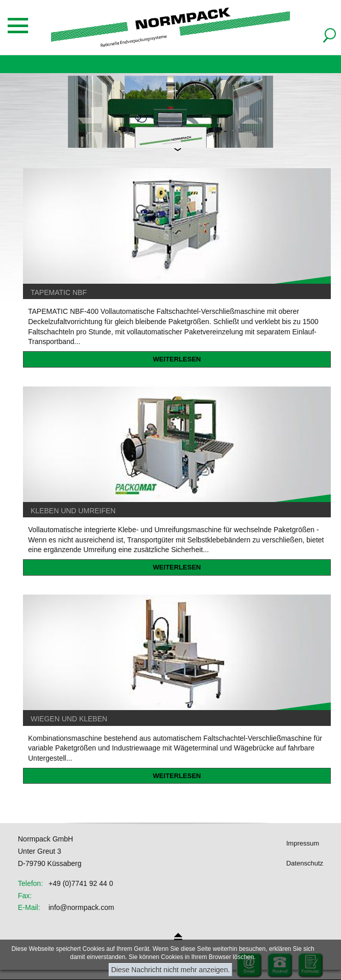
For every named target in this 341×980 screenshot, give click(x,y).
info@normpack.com (81, 907)
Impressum (303, 843)
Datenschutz (305, 863)
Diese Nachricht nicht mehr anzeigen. (171, 970)
